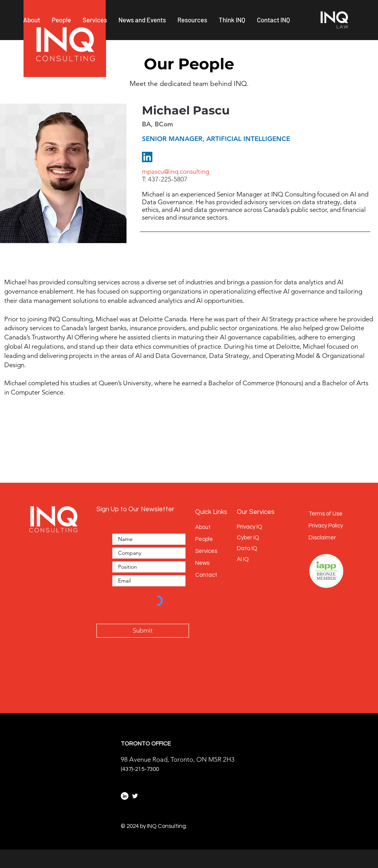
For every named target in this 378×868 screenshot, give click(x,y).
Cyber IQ (248, 538)
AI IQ (243, 559)
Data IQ (247, 548)
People (204, 539)
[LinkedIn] (147, 157)
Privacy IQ (250, 527)
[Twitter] (135, 796)
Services (206, 551)
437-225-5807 (168, 179)
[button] (32, 20)
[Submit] (143, 631)
